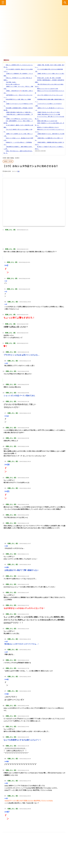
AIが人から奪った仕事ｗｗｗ (12, 84)
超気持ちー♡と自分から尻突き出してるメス (47, 127)
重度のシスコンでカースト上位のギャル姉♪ (47, 89)
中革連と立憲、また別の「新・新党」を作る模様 (48, 78)
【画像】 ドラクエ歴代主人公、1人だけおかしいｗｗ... (18, 119)
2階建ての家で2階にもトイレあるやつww (46, 121)
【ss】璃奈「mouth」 (10, 82)
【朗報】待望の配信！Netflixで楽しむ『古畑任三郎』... (18, 112)
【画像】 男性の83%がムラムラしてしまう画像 (48, 114)
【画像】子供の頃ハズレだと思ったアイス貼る (47, 112)
